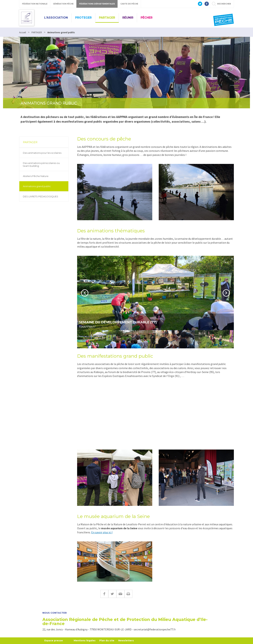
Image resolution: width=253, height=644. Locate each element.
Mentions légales (86, 641)
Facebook (104, 594)
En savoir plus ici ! (102, 532)
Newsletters (128, 641)
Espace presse (54, 641)
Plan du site (108, 641)
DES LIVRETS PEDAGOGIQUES (41, 196)
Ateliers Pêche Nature (36, 176)
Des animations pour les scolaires (42, 153)
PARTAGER (107, 18)
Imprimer (128, 594)
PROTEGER (83, 18)
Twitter (112, 594)
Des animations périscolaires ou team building (41, 164)
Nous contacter (55, 613)
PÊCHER (147, 18)
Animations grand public (37, 186)
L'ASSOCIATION (56, 18)
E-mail (120, 594)
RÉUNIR (128, 18)
